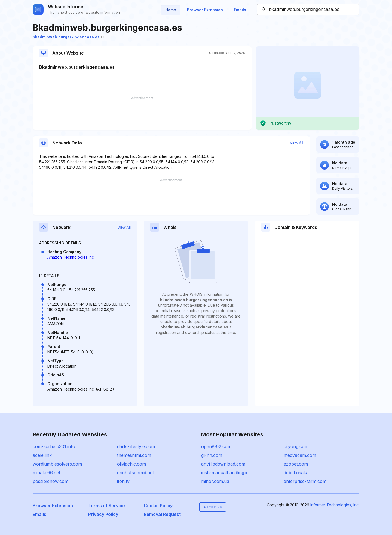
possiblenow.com (50, 481)
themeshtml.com (134, 455)
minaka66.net (46, 473)
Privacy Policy (103, 514)
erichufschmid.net (135, 473)
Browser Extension (205, 10)
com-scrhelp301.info (54, 446)
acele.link (42, 455)
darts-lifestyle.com (136, 446)
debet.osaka (296, 473)
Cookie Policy (158, 506)
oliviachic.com (131, 464)
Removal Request (162, 514)
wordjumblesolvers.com (57, 464)
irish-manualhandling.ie (225, 473)
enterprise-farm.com (305, 481)
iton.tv (123, 481)
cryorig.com (296, 446)
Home (171, 10)
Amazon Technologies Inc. (71, 257)
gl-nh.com (212, 455)
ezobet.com (296, 464)
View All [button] (297, 143)
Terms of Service (107, 506)
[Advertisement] (142, 113)
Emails (240, 10)
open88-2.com (216, 446)
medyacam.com (300, 455)
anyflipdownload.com (223, 464)
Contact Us (213, 507)
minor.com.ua (215, 481)
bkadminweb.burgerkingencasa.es (68, 37)
